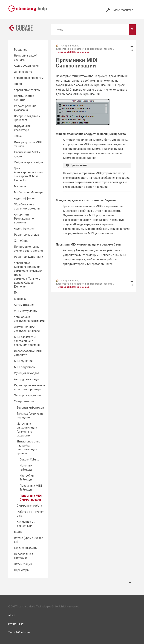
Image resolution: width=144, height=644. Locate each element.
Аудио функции (24, 228)
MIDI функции (23, 361)
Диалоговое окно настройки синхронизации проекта (84, 49)
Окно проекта (23, 72)
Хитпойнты (21, 241)
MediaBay (20, 299)
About (12, 615)
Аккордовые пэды (27, 379)
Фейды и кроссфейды (29, 162)
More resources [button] (121, 10)
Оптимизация (23, 564)
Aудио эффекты (25, 198)
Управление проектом (29, 78)
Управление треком (27, 90)
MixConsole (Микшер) (28, 192)
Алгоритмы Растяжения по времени (24, 218)
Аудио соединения (26, 66)
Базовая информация (31, 408)
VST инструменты (26, 311)
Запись (19, 136)
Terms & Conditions (19, 632)
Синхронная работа (29, 506)
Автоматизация (24, 305)
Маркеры (20, 186)
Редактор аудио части (28, 257)
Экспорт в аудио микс (29, 395)
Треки (18, 84)
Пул (17, 293)
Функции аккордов (27, 373)
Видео (18, 532)
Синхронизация (70, 46)
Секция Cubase (30, 460)
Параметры (22, 570)
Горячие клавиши (26, 548)
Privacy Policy (16, 624)
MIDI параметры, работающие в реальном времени (27, 341)
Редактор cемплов (27, 235)
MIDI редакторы (25, 367)
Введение (21, 50)
